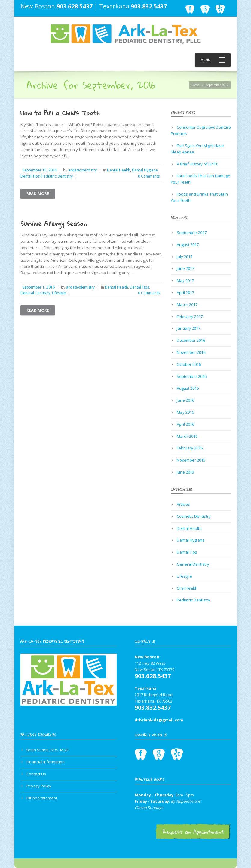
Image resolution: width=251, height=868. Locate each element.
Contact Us (36, 774)
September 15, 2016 (40, 170)
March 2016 (187, 436)
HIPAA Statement (42, 798)
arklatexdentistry (83, 170)
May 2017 (185, 280)
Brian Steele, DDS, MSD (47, 750)
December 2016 (191, 340)
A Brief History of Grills (197, 164)
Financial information (46, 762)
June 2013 (185, 472)
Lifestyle (59, 293)
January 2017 (188, 328)
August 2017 (188, 245)
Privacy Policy (39, 786)
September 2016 (192, 376)
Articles (183, 504)
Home (195, 85)
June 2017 (185, 268)
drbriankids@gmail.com (159, 720)
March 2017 (187, 304)
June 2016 (185, 400)
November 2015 (191, 460)
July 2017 (185, 257)
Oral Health (187, 588)
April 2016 (185, 424)
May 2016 (185, 412)
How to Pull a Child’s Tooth (60, 113)
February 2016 (190, 448)
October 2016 (189, 364)
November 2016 (191, 352)
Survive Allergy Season (54, 224)
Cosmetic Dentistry (194, 516)
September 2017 (192, 233)
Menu (213, 60)
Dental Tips (30, 176)
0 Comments (149, 176)
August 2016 (188, 388)
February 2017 (190, 317)
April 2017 (185, 292)
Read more (38, 193)
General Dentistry (35, 293)
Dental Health (119, 170)
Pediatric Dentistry (57, 176)
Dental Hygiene (145, 170)
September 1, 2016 (39, 287)
